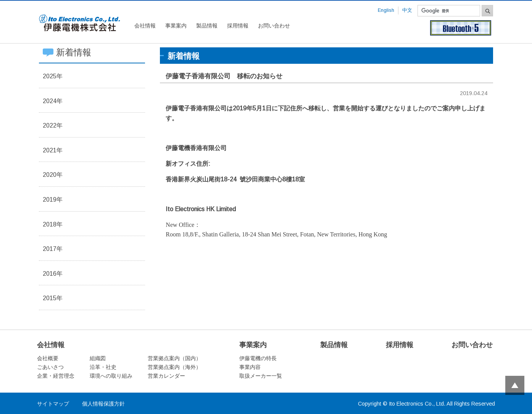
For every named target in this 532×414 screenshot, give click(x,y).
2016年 (53, 274)
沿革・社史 (103, 367)
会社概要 (48, 358)
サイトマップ (53, 404)
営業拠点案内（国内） (174, 358)
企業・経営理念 (56, 376)
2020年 (53, 175)
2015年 (53, 298)
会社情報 (145, 26)
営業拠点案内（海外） (174, 367)
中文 (407, 10)
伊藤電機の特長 (258, 358)
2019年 (53, 200)
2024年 (53, 101)
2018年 (53, 224)
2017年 (53, 249)
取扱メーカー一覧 (261, 376)
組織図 (98, 358)
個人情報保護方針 (103, 404)
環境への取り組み (111, 376)
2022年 (53, 125)
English (386, 10)
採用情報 (238, 26)
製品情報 (207, 26)
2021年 (53, 150)
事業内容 (250, 367)
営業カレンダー (166, 376)
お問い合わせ (274, 26)
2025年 (53, 76)
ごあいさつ (50, 367)
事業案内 (176, 26)
